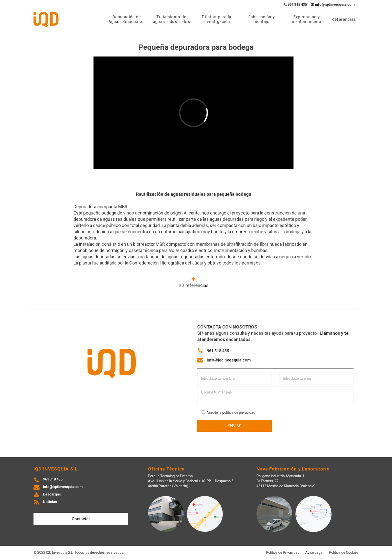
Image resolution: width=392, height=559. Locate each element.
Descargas (52, 494)
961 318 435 (295, 4)
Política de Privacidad (283, 552)
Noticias (50, 502)
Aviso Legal (314, 552)
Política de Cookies (344, 552)
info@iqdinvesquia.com (333, 4)
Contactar (81, 519)
